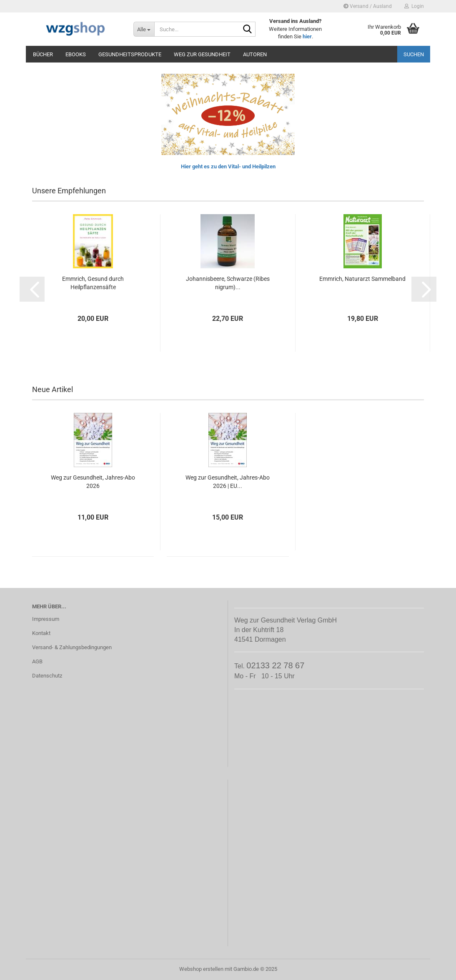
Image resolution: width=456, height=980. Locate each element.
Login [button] (414, 6)
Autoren (255, 54)
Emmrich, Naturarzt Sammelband (362, 279)
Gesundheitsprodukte (130, 54)
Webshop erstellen (201, 969)
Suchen (414, 54)
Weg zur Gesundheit (202, 54)
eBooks (76, 54)
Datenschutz (47, 676)
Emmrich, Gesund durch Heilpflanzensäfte (93, 283)
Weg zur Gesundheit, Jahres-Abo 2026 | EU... (228, 482)
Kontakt (41, 633)
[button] (32, 289)
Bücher (43, 54)
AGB (37, 661)
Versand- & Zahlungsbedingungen (72, 647)
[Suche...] (144, 29)
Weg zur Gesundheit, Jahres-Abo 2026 (93, 482)
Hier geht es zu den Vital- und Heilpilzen (228, 166)
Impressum (46, 619)
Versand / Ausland (368, 6)
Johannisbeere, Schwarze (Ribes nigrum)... (228, 283)
